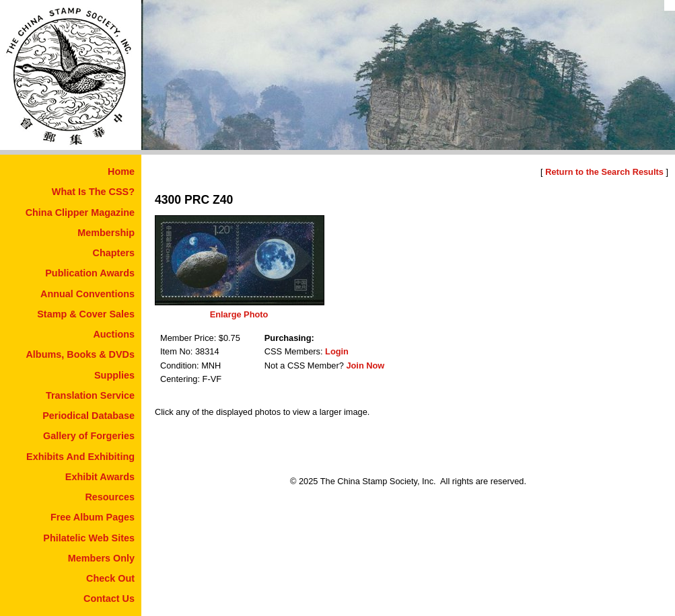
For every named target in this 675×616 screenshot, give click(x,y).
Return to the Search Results (604, 172)
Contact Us (109, 599)
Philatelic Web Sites (89, 538)
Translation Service (90, 395)
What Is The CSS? (93, 192)
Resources (110, 497)
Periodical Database (88, 416)
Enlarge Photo (239, 314)
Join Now (365, 365)
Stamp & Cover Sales (86, 314)
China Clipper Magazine (80, 213)
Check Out (110, 578)
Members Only (101, 558)
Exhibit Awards (100, 477)
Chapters (114, 253)
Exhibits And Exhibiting (80, 457)
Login (337, 351)
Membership (106, 233)
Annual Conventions (87, 294)
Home (121, 171)
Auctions (114, 334)
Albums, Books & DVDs (80, 354)
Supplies (114, 375)
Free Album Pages (93, 517)
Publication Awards (90, 273)
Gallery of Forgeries (89, 436)
